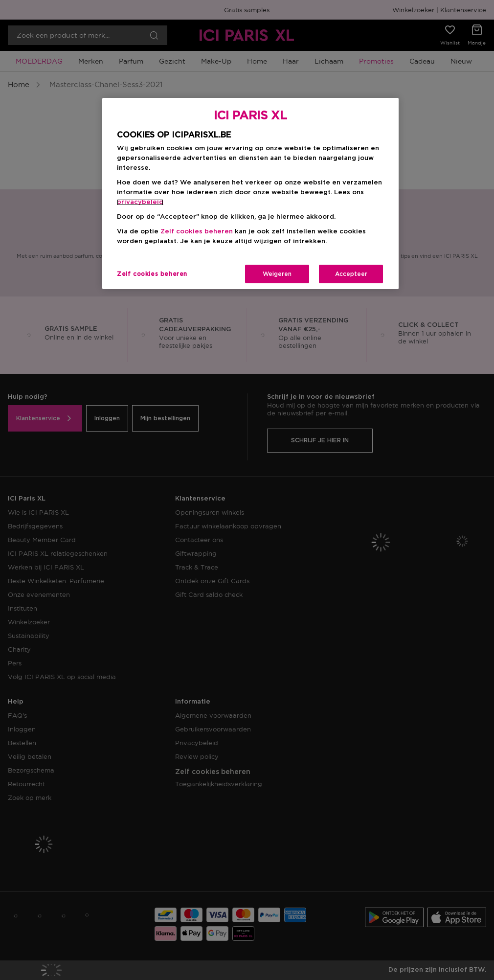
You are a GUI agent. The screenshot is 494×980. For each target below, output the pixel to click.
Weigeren (277, 274)
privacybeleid (140, 202)
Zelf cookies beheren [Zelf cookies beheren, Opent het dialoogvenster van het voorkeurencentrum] (152, 274)
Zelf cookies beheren (197, 232)
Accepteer (351, 274)
